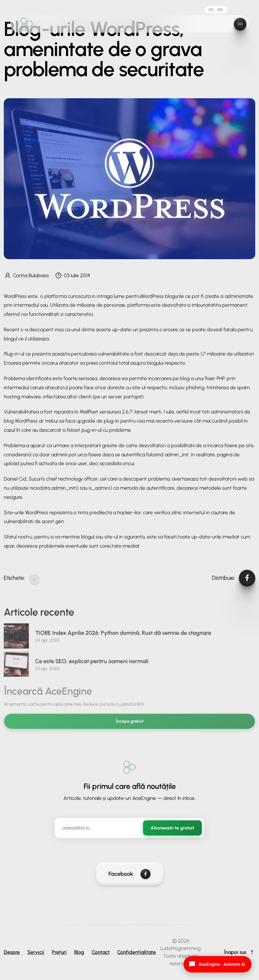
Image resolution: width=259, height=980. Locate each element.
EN (220, 10)
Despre (12, 952)
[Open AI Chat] (218, 964)
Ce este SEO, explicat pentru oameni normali (92, 665)
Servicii (36, 952)
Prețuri (59, 952)
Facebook (129, 874)
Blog (79, 952)
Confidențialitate (137, 952)
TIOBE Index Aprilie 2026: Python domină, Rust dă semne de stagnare (123, 636)
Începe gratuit (130, 725)
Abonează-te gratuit (172, 828)
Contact (101, 952)
